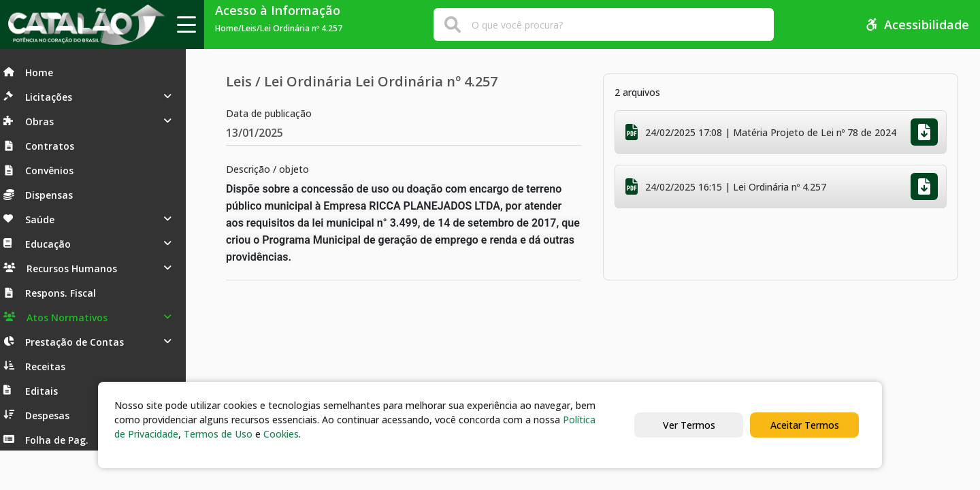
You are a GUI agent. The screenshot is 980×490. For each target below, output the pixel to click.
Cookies (281, 434)
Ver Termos (689, 425)
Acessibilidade (917, 24)
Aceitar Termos (805, 425)
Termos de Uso (218, 434)
